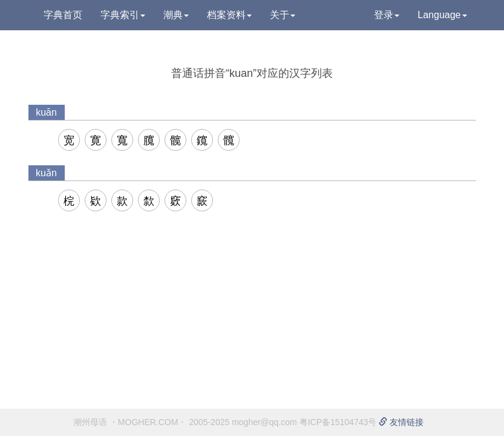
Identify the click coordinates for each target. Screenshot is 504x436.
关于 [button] (283, 15)
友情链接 (401, 422)
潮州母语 (90, 422)
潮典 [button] (176, 15)
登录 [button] (387, 15)
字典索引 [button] (123, 15)
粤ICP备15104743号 (338, 422)
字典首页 (63, 15)
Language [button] (442, 15)
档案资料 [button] (229, 15)
